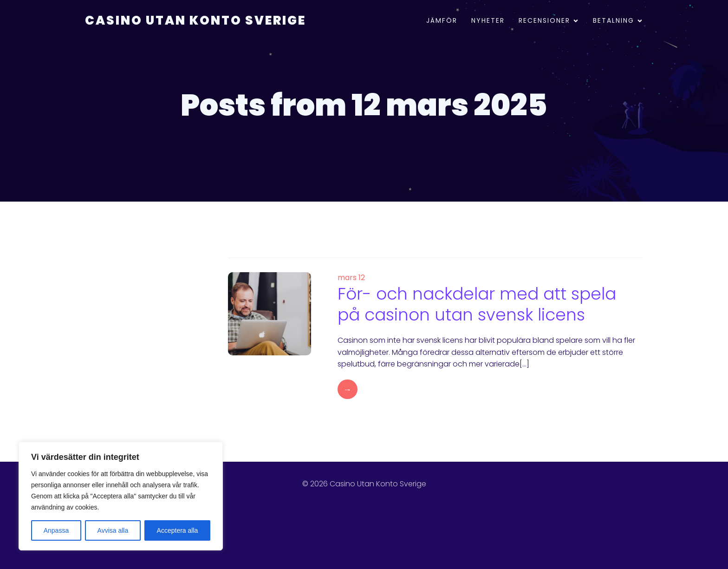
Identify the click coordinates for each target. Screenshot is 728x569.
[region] (121, 496)
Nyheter (488, 21)
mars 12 (351, 278)
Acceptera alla (178, 530)
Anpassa (56, 530)
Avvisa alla (113, 530)
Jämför (442, 21)
